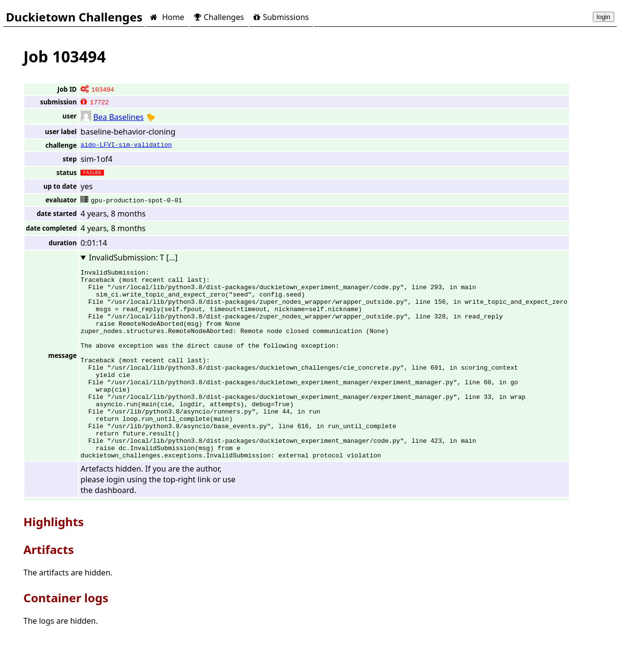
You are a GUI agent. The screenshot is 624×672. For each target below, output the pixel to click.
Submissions (281, 17)
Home (167, 17)
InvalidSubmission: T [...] (133, 257)
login (604, 17)
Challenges (219, 17)
